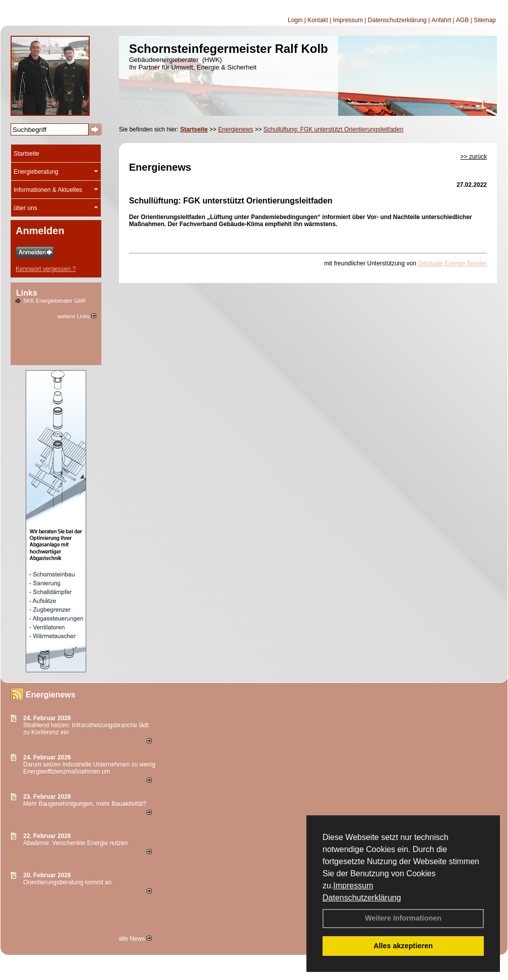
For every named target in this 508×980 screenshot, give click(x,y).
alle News (135, 939)
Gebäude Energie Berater (452, 263)
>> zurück (473, 157)
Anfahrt (441, 20)
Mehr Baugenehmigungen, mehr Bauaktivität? (85, 804)
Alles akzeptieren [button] (403, 946)
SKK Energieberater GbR (54, 301)
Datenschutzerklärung (362, 898)
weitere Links (77, 316)
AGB (462, 20)
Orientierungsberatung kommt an (67, 882)
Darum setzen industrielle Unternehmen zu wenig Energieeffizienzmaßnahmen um (89, 768)
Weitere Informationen (403, 918)
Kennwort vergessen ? (46, 269)
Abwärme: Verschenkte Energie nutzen (75, 843)
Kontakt (318, 20)
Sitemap (485, 20)
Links (27, 293)
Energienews (51, 695)
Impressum (353, 886)
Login (295, 20)
